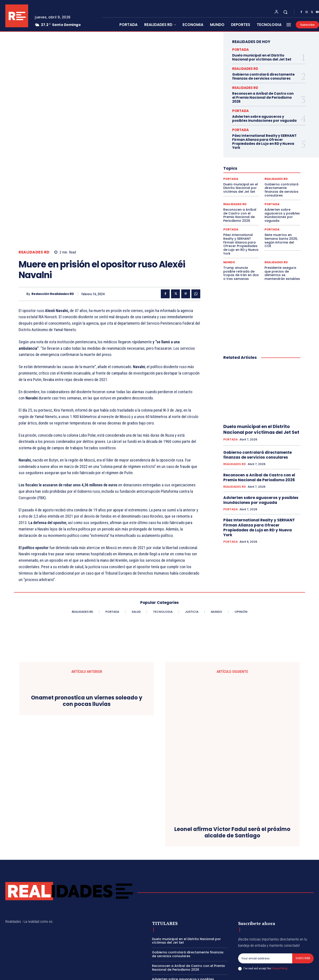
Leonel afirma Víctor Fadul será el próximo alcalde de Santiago (232, 797)
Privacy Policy (279, 933)
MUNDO (229, 262)
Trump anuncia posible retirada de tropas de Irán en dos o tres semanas (241, 273)
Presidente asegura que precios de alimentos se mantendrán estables (282, 273)
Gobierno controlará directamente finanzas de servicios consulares (263, 76)
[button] (285, 12)
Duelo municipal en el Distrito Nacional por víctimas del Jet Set (262, 57)
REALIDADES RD (34, 170)
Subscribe (303, 923)
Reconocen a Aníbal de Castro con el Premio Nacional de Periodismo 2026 (263, 97)
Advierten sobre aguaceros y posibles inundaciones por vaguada (264, 119)
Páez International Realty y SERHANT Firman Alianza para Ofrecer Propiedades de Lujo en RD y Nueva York (264, 142)
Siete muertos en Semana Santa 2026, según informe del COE (281, 240)
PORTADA (240, 50)
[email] (265, 923)
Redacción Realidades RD (53, 212)
